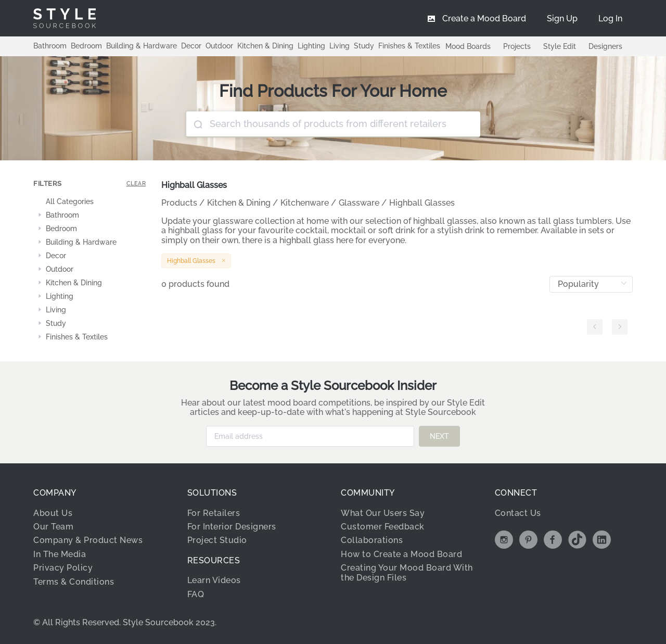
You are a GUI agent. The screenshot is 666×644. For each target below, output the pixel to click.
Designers (605, 46)
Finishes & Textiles (409, 46)
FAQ (196, 594)
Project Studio (217, 540)
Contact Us (518, 513)
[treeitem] (89, 202)
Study (364, 46)
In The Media (60, 554)
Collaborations (372, 540)
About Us (53, 513)
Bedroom (86, 46)
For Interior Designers (232, 527)
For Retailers (214, 513)
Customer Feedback (383, 527)
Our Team (53, 527)
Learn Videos (214, 580)
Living (340, 46)
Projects (517, 46)
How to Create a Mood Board (401, 554)
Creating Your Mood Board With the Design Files (407, 572)
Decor (191, 46)
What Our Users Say (383, 513)
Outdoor (219, 46)
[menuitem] (610, 18)
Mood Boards (468, 46)
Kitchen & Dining (265, 46)
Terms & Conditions (74, 581)
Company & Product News (88, 540)
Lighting (311, 46)
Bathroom (50, 46)
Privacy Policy (63, 568)
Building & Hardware (142, 46)
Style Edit (560, 46)
